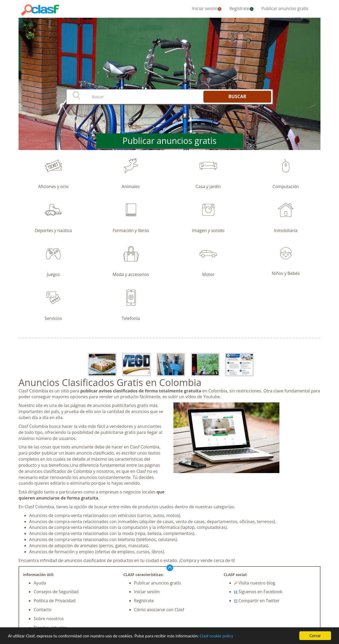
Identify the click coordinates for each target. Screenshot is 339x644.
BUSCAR (237, 96)
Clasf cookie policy (216, 636)
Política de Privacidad (55, 601)
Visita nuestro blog (255, 583)
